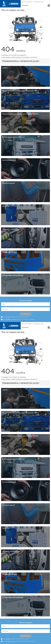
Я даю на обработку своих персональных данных (16, 317)
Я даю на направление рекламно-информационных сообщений (19, 319)
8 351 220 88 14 (25, 6)
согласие (8, 317)
